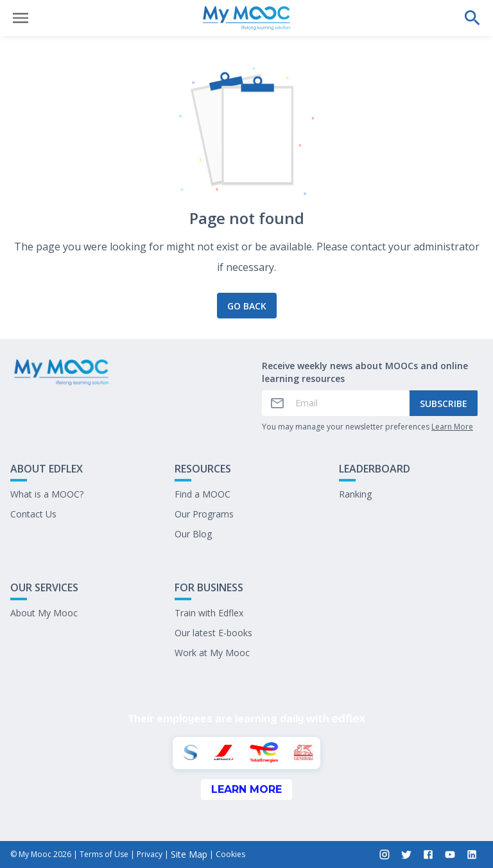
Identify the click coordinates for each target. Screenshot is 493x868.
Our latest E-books (213, 633)
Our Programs (204, 514)
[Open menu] (21, 18)
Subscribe (444, 404)
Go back (247, 306)
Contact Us (33, 514)
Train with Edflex (209, 613)
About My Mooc (44, 613)
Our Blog (193, 534)
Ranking (355, 494)
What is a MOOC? (47, 494)
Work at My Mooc (212, 653)
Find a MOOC (203, 494)
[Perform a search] (472, 18)
